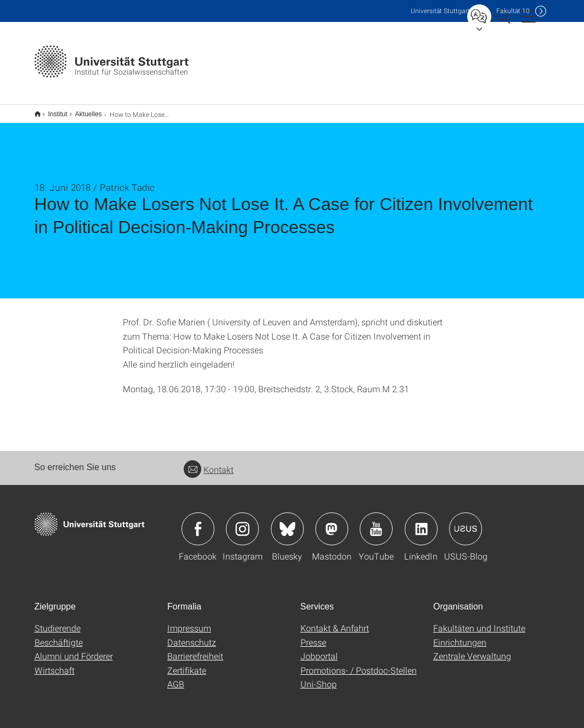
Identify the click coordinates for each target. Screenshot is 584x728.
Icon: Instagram (242, 522)
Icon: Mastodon (332, 522)
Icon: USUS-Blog (466, 522)
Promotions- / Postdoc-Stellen (359, 663)
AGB (176, 677)
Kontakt (209, 462)
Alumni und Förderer (74, 649)
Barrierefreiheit (195, 649)
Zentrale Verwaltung (472, 649)
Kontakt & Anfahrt (335, 621)
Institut (52, 110)
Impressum (189, 621)
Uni (440, 11)
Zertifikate (187, 663)
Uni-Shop (319, 677)
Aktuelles (83, 110)
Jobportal (319, 649)
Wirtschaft (55, 663)
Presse (313, 635)
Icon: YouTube (376, 522)
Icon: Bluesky (287, 522)
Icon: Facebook (198, 522)
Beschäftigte (59, 635)
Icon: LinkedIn (421, 522)
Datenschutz (192, 635)
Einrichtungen (460, 635)
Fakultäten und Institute (479, 621)
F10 (513, 11)
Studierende (58, 621)
